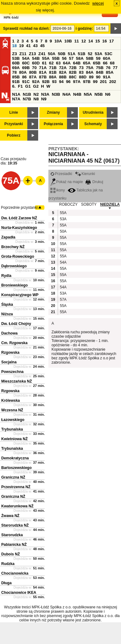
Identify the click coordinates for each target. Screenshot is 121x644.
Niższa (7, 314)
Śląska (7, 304)
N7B (27, 99)
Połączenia (53, 124)
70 (34, 68)
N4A (67, 94)
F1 (20, 86)
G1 (28, 86)
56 (64, 58)
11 (76, 41)
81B (53, 72)
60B (16, 63)
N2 (36, 94)
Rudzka (8, 564)
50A (52, 54)
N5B (99, 94)
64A (67, 63)
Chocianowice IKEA (19, 593)
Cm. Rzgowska (14, 343)
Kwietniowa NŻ (14, 439)
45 (42, 46)
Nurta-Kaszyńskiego (19, 228)
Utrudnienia (93, 112)
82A (63, 72)
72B (73, 68)
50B (61, 54)
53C (109, 54)
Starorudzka (12, 535)
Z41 (42, 54)
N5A (88, 94)
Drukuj (94, 182)
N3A (45, 94)
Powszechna (12, 372)
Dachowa (9, 333)
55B (56, 58)
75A (90, 68)
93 (54, 82)
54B (36, 58)
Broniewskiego (14, 285)
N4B (77, 94)
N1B (27, 94)
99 (95, 82)
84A (90, 72)
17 (112, 41)
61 (44, 63)
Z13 (32, 54)
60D (36, 63)
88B (63, 77)
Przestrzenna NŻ (16, 487)
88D (83, 77)
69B (26, 68)
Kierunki (85, 174)
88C (73, 77)
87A (33, 77)
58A (80, 58)
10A (58, 41)
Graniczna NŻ (13, 477)
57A (63, 300)
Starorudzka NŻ (15, 525)
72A (63, 68)
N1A (16, 94)
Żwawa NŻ (10, 516)
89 (91, 77)
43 (36, 46)
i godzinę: (84, 28)
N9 (44, 99)
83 (81, 72)
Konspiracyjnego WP (20, 295)
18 (14, 46)
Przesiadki (61, 174)
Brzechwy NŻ (13, 247)
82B (73, 72)
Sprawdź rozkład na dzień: (26, 28)
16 (105, 41)
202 (113, 82)
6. (14, 86)
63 (58, 63)
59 (98, 58)
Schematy (93, 124)
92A (36, 82)
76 (108, 68)
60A (107, 58)
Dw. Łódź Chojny (16, 324)
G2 (36, 86)
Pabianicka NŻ (14, 545)
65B (97, 63)
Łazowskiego (13, 420)
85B (16, 77)
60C (26, 63)
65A (87, 63)
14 (91, 41)
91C (26, 82)
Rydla (6, 276)
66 (105, 63)
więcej (98, 3)
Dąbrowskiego (14, 266)
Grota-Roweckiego (18, 256)
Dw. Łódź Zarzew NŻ (19, 218)
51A (72, 54)
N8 (36, 99)
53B (16, 58)
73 (81, 68)
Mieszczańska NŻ (17, 381)
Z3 (15, 54)
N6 (108, 94)
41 (28, 46)
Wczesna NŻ (12, 410)
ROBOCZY (68, 204)
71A (43, 68)
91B (16, 82)
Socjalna (9, 362)
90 (98, 77)
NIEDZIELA (110, 204)
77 (115, 68)
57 (71, 58)
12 (84, 41)
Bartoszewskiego (16, 468)
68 (112, 63)
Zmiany (53, 112)
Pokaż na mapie (67, 182)
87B (43, 77)
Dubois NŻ (11, 554)
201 (103, 82)
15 (98, 41)
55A (46, 58)
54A (26, 58)
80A (23, 72)
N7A (16, 99)
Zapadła (8, 237)
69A (16, 68)
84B (100, 72)
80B (33, 72)
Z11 (23, 54)
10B (68, 41)
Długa (6, 583)
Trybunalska (12, 429)
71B (53, 68)
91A (107, 77)
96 (68, 82)
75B (100, 68)
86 (24, 77)
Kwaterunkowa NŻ (17, 506)
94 (61, 82)
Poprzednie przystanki (19, 208)
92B (46, 82)
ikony (58, 190)
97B (87, 82)
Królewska (11, 401)
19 (22, 46)
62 (51, 63)
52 (90, 54)
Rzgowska (10, 353)
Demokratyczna (15, 458)
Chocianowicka (15, 573)
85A (110, 72)
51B (82, 54)
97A (77, 82)
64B (77, 63)
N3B (56, 94)
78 (14, 72)
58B (90, 58)
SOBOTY (89, 204)
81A (43, 72)
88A (53, 77)
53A (98, 54)
